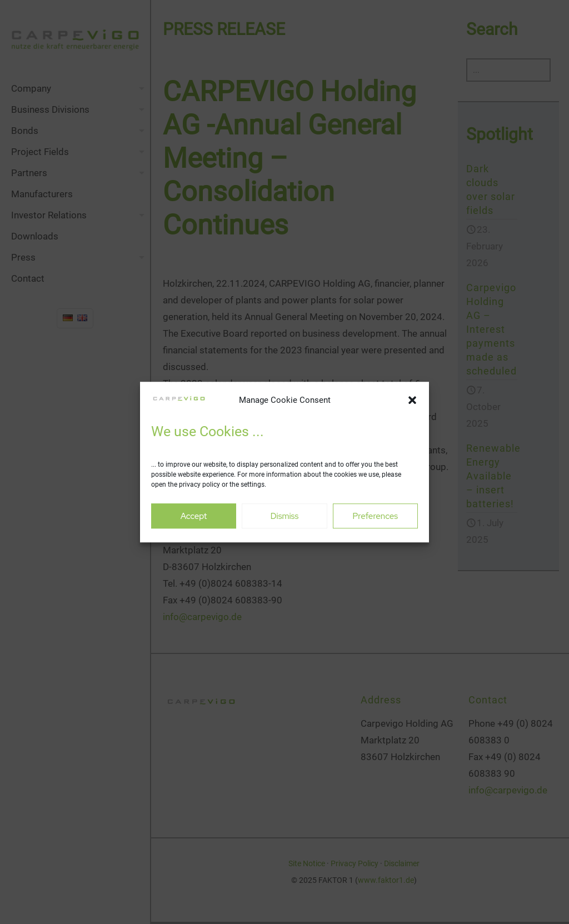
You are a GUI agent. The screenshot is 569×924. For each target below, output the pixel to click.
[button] (412, 401)
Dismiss (285, 516)
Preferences (376, 516)
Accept (194, 516)
